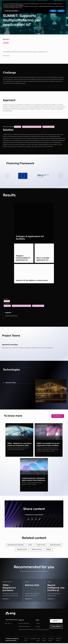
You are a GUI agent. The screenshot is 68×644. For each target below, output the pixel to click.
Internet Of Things (9, 383)
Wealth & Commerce (38, 306)
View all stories (58, 416)
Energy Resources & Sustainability (21, 306)
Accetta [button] (61, 11)
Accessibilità (33, 639)
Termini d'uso (26, 640)
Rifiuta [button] (53, 11)
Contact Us (56, 621)
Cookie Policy (39, 640)
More (38, 620)
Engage (38, 627)
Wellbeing (7, 306)
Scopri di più (40, 401)
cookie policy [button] (20, 5)
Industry (6, 43)
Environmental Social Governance (27, 630)
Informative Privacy (51, 640)
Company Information (24, 624)
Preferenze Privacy (59, 640)
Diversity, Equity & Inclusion (42, 630)
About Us (21, 620)
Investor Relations (56, 627)
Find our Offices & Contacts (12, 620)
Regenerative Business (11, 316)
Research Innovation (22, 549)
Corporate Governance (24, 627)
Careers (38, 624)
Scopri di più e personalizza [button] (11, 11)
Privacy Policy (44, 640)
